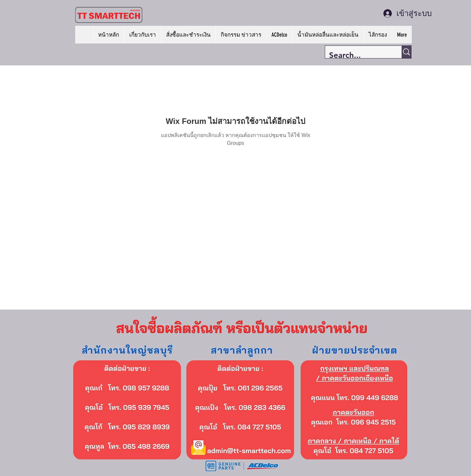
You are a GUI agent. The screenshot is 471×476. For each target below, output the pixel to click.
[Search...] (358, 55)
